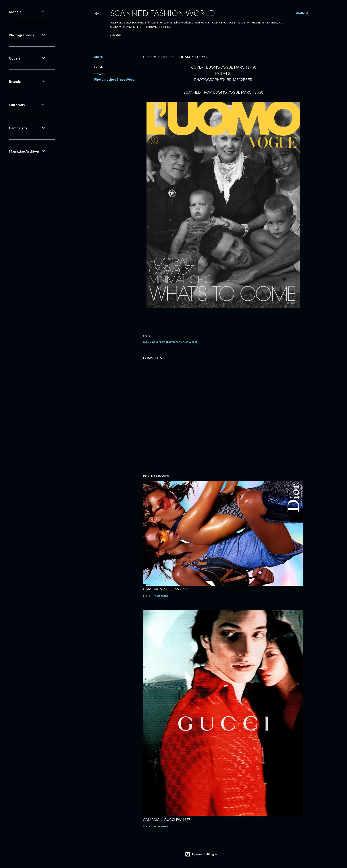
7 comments (161, 596)
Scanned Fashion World (163, 13)
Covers (99, 74)
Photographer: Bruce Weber (115, 79)
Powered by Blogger (201, 854)
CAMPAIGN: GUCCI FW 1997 (167, 819)
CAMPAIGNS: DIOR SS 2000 (165, 589)
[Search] (302, 13)
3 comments (161, 826)
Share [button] (98, 57)
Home (117, 35)
